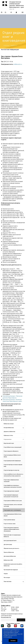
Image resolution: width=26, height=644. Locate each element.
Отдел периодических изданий (11, 491)
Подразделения (14, 45)
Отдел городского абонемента (11, 451)
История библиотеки (14, 428)
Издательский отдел (9, 443)
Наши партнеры (14, 581)
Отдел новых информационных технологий (11, 481)
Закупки (6, 574)
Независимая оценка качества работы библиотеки (13, 565)
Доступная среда (8, 544)
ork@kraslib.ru (18, 64)
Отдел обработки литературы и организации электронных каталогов (13, 486)
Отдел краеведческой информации (12, 461)
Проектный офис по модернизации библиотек (12, 536)
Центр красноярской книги (10, 540)
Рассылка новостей (6, 617)
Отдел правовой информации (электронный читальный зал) (11, 496)
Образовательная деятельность (11, 548)
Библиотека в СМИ (8, 560)
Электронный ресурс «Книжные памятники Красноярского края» (12, 400)
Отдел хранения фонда (9, 520)
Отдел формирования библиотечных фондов (13, 515)
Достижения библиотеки (10, 556)
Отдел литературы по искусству (11, 470)
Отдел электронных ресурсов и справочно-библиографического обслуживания (11, 529)
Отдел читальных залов (10, 524)
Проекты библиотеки (9, 552)
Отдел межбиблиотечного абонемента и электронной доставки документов (13, 475)
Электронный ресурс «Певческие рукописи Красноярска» (12, 397)
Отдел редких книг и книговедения (12, 510)
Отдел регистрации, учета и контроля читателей (13, 505)
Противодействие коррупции (11, 570)
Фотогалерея (7, 577)
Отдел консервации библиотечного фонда (12, 456)
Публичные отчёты (8, 435)
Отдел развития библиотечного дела (13, 501)
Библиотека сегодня (9, 424)
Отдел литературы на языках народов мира (13, 465)
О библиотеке (6, 45)
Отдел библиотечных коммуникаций (13, 447)
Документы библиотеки (9, 431)
